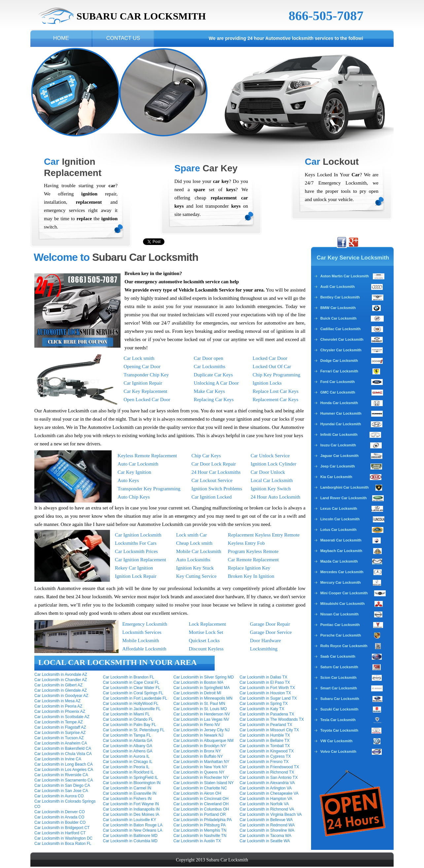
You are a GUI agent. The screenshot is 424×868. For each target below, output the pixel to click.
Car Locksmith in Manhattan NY (201, 762)
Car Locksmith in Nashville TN (200, 836)
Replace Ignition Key (249, 568)
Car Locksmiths (210, 366)
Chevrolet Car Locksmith (342, 339)
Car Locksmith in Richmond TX (267, 772)
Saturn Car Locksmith (339, 667)
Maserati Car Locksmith (341, 540)
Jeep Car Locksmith (338, 466)
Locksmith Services (142, 632)
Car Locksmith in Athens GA (128, 751)
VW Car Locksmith (336, 741)
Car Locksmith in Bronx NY (197, 751)
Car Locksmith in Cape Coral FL (131, 682)
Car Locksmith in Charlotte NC (200, 788)
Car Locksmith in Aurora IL (126, 756)
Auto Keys (128, 480)
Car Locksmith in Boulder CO (60, 822)
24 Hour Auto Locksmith (275, 497)
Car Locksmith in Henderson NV (202, 714)
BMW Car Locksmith (338, 308)
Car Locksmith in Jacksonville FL (132, 709)
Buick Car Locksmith (338, 318)
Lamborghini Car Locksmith (345, 487)
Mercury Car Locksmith (341, 582)
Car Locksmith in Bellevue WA (266, 820)
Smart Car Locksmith (339, 688)
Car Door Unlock (268, 472)
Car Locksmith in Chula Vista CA (63, 754)
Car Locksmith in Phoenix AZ (60, 712)
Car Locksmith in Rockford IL (128, 772)
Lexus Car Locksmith (339, 508)
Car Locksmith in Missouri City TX (269, 730)
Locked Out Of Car (272, 366)
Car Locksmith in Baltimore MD (130, 836)
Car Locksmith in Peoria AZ (58, 706)
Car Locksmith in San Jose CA (61, 791)
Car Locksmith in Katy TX (262, 709)
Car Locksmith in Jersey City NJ (201, 730)
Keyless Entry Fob (246, 543)
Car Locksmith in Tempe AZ (59, 722)
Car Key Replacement (145, 391)
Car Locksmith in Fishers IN (127, 799)
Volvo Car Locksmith (338, 751)
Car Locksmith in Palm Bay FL (130, 725)
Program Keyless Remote (253, 551)
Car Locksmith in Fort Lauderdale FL (135, 698)
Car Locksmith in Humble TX (265, 735)
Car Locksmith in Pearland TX (266, 725)
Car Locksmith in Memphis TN (200, 830)
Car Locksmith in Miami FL (126, 714)
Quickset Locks (204, 641)
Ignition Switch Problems (217, 489)
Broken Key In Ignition (251, 576)
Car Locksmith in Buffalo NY (198, 756)
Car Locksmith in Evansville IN (130, 793)
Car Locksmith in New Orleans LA (133, 830)
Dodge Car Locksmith (340, 361)
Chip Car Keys (206, 456)
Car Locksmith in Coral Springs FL (133, 693)
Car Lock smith (139, 358)
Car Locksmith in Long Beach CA (64, 764)
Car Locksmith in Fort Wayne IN (131, 804)
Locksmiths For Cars (136, 543)
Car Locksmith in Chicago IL (128, 762)
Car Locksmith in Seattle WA (265, 841)
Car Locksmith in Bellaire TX (265, 741)
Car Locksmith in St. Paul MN (199, 704)
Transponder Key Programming (149, 489)
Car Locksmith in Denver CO (60, 812)
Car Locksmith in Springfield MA (202, 688)
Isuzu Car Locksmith (338, 445)
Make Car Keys (209, 391)
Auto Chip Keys (134, 497)
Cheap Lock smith (194, 543)
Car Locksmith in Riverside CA (61, 775)
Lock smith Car (191, 535)
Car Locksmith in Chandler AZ (61, 680)
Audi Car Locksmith (337, 287)
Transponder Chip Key (146, 375)
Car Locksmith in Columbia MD (130, 841)
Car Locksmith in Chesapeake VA (269, 793)
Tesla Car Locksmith (338, 720)
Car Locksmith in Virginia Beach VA (271, 815)
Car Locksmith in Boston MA (198, 682)
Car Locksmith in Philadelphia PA (203, 820)
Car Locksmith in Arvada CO (59, 817)
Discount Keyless (206, 649)
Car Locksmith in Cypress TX (265, 756)
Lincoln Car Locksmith (340, 519)
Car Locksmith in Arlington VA (266, 788)
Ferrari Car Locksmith (339, 371)
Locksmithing (264, 649)
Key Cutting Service (196, 576)
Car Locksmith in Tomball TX (265, 746)
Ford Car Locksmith (337, 382)
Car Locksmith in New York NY (200, 767)
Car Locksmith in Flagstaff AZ (60, 727)
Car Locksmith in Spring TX (264, 704)
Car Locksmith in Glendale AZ (61, 690)
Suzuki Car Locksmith (339, 709)
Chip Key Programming (276, 375)
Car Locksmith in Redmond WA (267, 825)
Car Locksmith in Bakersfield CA (63, 748)
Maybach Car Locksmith (341, 551)
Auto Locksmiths (193, 560)
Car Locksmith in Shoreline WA (267, 830)
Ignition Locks (267, 383)
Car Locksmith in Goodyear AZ (61, 696)
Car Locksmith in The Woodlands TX (272, 719)
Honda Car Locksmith (339, 403)
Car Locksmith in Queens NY (199, 772)
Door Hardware (265, 641)
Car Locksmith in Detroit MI (197, 693)
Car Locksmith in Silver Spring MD (204, 677)
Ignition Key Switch (271, 489)
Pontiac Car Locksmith (340, 625)
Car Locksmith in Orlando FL (128, 719)
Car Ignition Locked (212, 497)
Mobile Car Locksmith (199, 551)
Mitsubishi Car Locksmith (342, 604)
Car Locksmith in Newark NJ (198, 735)
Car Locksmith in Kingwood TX (267, 751)
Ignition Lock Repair (136, 576)
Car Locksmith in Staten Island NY (204, 783)
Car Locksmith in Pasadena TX (267, 714)
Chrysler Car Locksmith (341, 350)
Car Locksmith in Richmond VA (267, 809)
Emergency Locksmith (145, 624)
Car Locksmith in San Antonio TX (269, 778)
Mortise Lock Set (206, 632)
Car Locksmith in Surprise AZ (60, 733)
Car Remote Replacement (253, 560)
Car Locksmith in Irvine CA (58, 759)
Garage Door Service (271, 632)
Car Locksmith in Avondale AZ (61, 675)
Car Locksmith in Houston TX (265, 693)
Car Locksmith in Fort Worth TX (267, 688)
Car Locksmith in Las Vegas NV (201, 719)
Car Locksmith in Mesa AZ (57, 701)
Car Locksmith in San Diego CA (62, 785)
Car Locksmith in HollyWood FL (131, 704)
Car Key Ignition (134, 472)
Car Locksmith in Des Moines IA (131, 815)
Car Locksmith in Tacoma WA (266, 836)
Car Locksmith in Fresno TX (264, 762)
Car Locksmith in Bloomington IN (132, 783)
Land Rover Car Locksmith (343, 498)
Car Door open (209, 358)
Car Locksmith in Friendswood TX (269, 767)
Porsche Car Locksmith (341, 635)
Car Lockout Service (212, 480)
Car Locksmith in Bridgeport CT (62, 828)
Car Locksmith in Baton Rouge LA (133, 825)
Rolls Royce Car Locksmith (344, 646)
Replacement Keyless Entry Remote (264, 535)
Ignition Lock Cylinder (273, 464)
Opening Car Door (142, 366)
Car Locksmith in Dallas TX (264, 677)
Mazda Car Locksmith (339, 561)
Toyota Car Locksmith (339, 730)
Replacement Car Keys (275, 399)
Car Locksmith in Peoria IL (126, 767)
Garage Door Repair (270, 624)
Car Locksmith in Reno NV (197, 725)
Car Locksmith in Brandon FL (129, 677)
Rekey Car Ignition (134, 568)
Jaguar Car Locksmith (339, 456)
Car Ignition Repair (143, 383)
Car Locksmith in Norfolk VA (264, 804)
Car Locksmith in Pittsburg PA (200, 825)
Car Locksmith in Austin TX (197, 841)
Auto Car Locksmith (138, 464)
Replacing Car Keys (214, 399)
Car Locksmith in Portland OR (200, 815)
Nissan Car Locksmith (339, 614)
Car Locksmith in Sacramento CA (64, 780)
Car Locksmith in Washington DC (63, 838)
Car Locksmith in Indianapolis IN (131, 809)
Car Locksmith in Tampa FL (127, 735)
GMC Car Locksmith (338, 392)
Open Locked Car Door (147, 399)
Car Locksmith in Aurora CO (59, 796)
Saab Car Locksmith (338, 656)
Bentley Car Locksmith (340, 297)
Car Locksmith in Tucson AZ (59, 738)
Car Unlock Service (270, 456)
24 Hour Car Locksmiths (216, 472)
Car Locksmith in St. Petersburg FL (134, 730)
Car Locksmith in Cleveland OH (201, 804)
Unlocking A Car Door (216, 383)
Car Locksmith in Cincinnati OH (201, 799)
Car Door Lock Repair (214, 464)
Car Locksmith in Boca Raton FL (63, 844)
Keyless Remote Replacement (147, 456)
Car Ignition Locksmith (138, 535)
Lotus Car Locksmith (338, 530)
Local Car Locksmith (272, 480)
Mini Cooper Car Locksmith (344, 593)
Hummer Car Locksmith (341, 413)
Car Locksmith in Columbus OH (201, 809)
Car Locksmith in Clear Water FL (132, 688)
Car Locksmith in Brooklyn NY (200, 746)
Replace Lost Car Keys (276, 391)
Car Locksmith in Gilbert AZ (58, 685)
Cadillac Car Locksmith (340, 329)
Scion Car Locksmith (338, 677)
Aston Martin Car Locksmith (352, 276)
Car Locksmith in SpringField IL (131, 778)
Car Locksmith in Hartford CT (60, 833)
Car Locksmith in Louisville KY (130, 820)
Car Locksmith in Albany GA (128, 746)
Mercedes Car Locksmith (342, 572)
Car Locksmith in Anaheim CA (61, 743)
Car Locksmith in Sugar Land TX (268, 698)
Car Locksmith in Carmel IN (127, 788)
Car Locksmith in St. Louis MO (200, 709)
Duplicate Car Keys (213, 375)
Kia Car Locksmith (336, 477)
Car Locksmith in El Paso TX (265, 682)
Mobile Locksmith (141, 641)
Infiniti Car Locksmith (339, 434)
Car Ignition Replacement (141, 560)
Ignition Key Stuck (195, 568)
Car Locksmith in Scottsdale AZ (62, 717)
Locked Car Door (270, 358)
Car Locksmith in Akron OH (197, 793)
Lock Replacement (208, 624)
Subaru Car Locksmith (340, 699)
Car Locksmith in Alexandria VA (267, 783)
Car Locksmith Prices (136, 551)
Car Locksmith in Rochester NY (201, 778)
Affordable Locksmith (144, 649)
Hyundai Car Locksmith (341, 424)
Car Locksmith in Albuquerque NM (203, 741)
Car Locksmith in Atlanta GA (128, 741)
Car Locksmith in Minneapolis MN (203, 698)
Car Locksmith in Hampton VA (266, 799)
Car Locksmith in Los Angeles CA (64, 770)
